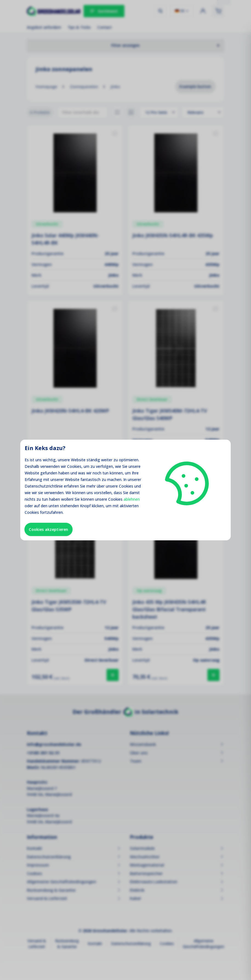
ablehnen (132, 499)
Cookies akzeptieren (49, 529)
